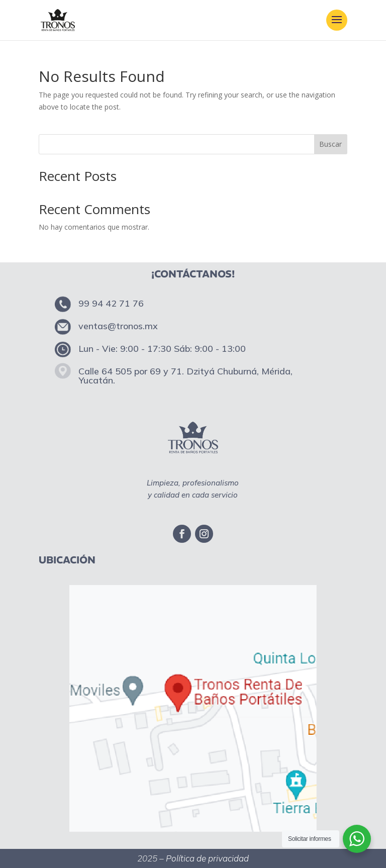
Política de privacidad (207, 858)
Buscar (330, 144)
